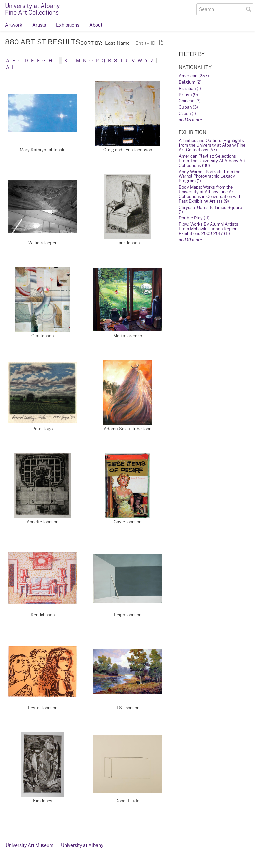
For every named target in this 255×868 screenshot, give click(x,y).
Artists (39, 25)
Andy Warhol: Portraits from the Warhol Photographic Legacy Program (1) (210, 176)
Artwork (14, 25)
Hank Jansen (127, 243)
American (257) (194, 76)
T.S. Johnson (128, 708)
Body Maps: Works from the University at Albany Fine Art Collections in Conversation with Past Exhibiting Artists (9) (210, 194)
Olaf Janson (42, 336)
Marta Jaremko (128, 336)
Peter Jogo (42, 429)
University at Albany (82, 845)
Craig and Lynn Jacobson (128, 150)
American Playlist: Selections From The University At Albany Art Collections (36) (212, 161)
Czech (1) (187, 113)
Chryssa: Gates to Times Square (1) (210, 210)
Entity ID (145, 43)
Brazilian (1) (190, 88)
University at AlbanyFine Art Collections (33, 9)
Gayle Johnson (127, 522)
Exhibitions (68, 25)
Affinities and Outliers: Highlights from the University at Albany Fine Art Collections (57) (212, 145)
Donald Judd (127, 801)
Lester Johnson (43, 708)
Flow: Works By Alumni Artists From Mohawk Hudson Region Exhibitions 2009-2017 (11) (209, 229)
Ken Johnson (43, 615)
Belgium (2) (190, 82)
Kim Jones (43, 801)
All (10, 67)
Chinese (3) (190, 101)
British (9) (188, 95)
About (96, 25)
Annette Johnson (42, 522)
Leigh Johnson (128, 615)
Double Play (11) (194, 218)
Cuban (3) (188, 107)
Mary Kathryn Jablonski (42, 150)
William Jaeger (42, 243)
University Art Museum (30, 845)
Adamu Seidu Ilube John (127, 429)
